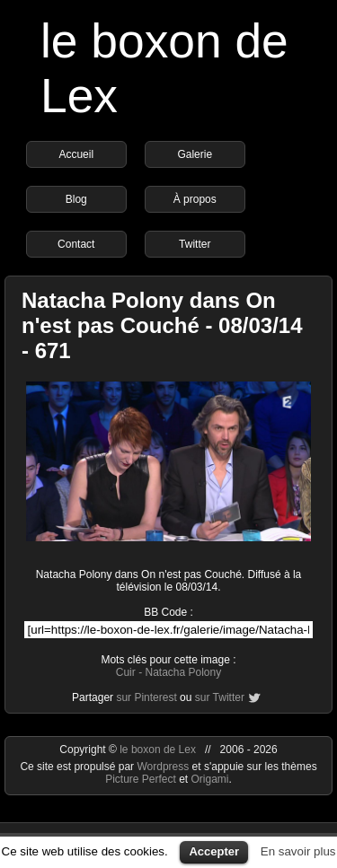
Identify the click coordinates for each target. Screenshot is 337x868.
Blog (76, 199)
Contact (76, 244)
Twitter (195, 244)
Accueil (76, 154)
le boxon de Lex (158, 750)
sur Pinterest (146, 697)
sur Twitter (220, 697)
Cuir (126, 672)
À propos (195, 199)
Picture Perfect (141, 779)
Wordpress (164, 767)
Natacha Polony (183, 672)
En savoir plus (298, 851)
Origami (210, 779)
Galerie (195, 154)
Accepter (214, 851)
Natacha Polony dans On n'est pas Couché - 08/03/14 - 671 (162, 325)
